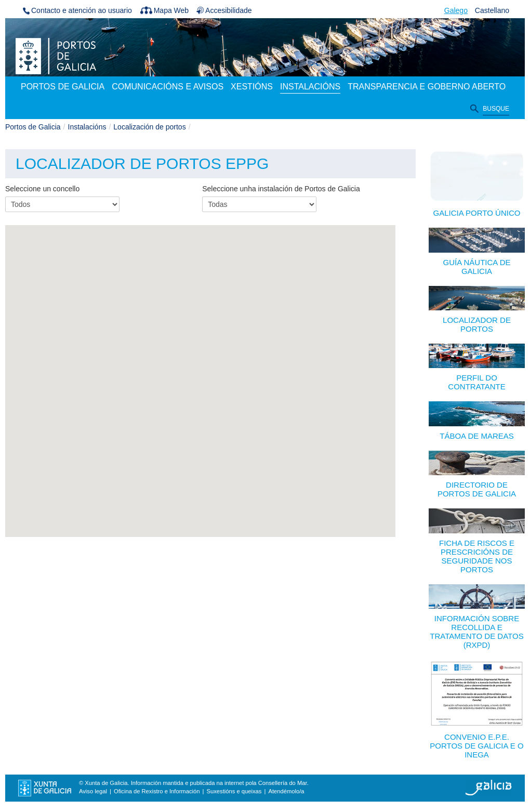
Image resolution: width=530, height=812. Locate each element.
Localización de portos (149, 127)
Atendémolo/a (286, 791)
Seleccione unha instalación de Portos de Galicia (281, 189)
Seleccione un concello (42, 189)
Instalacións (87, 127)
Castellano (492, 10)
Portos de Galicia (33, 127)
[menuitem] (63, 87)
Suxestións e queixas (234, 791)
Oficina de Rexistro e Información (157, 791)
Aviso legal (93, 791)
